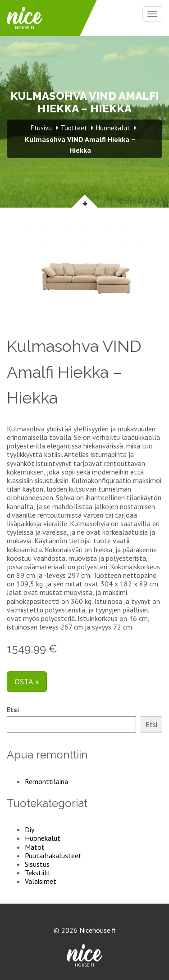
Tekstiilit (38, 873)
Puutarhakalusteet (53, 856)
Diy (30, 829)
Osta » (27, 681)
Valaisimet (41, 881)
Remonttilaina (46, 781)
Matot (35, 847)
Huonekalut (43, 838)
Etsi (13, 710)
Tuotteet (74, 128)
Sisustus (37, 864)
